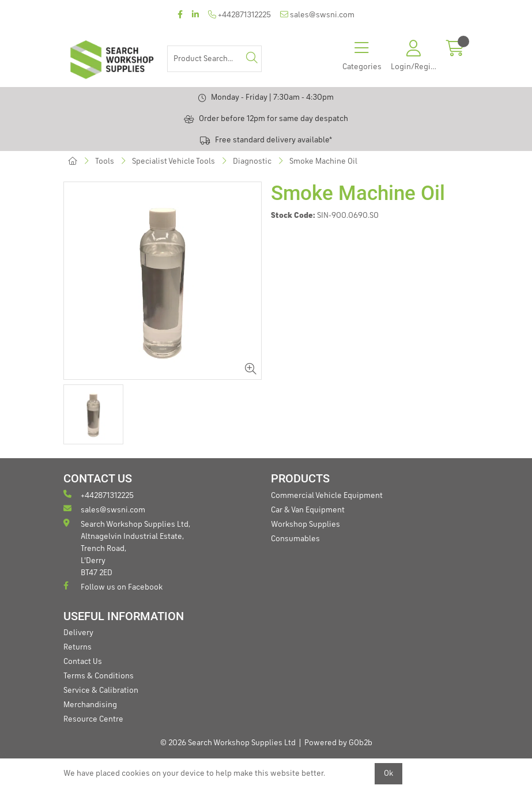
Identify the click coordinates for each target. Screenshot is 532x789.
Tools (105, 161)
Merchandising (90, 705)
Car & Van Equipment (308, 510)
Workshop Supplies (305, 524)
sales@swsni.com (317, 15)
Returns (78, 647)
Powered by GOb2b (338, 743)
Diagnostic (252, 161)
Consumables (295, 539)
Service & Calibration (101, 690)
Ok (388, 773)
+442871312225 (239, 15)
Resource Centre (93, 719)
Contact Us (83, 662)
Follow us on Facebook (113, 586)
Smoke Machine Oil (323, 161)
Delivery (78, 633)
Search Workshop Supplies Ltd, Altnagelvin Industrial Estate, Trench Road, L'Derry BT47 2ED (127, 548)
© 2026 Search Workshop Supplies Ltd (228, 743)
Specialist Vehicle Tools (173, 161)
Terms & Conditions (99, 676)
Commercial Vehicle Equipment (327, 496)
